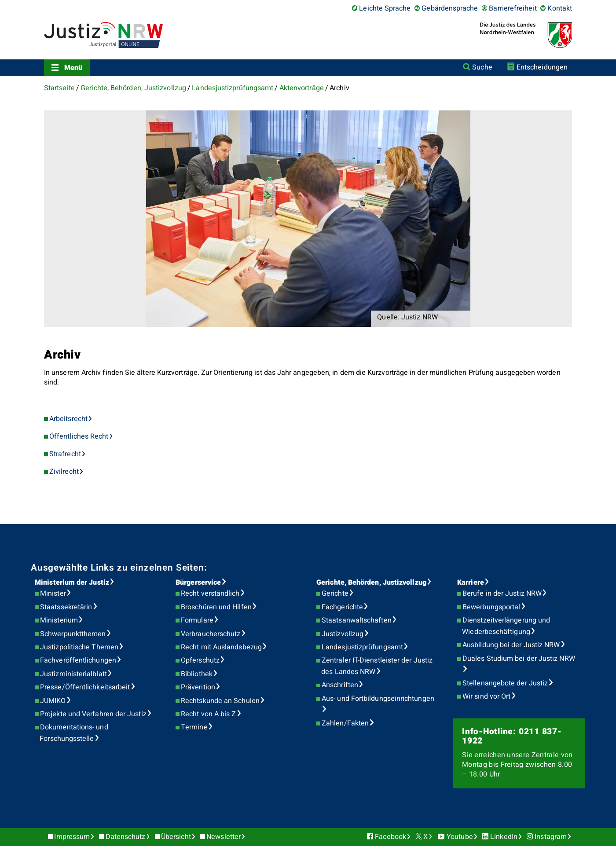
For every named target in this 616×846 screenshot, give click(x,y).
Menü (73, 68)
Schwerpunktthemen (73, 634)
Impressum (72, 837)
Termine (194, 727)
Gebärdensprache (450, 8)
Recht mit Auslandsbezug (221, 647)
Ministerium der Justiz (72, 582)
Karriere (471, 582)
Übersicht (176, 837)
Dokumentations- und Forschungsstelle (74, 733)
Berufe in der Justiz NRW (502, 593)
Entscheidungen (542, 67)
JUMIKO (53, 701)
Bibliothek (197, 674)
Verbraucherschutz (211, 634)
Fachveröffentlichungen (78, 660)
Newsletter (224, 837)
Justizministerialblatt (73, 674)
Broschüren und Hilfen (216, 607)
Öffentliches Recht (79, 436)
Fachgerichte (342, 607)
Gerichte (335, 593)
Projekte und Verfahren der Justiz (93, 714)
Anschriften (340, 685)
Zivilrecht (64, 472)
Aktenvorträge (302, 88)
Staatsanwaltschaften (357, 620)
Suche (482, 67)
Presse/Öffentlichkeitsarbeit (85, 687)
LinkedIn (504, 837)
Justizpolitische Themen (79, 647)
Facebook (390, 837)
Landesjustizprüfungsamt (233, 88)
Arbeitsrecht (68, 419)
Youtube (460, 837)
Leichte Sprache (385, 8)
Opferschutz (200, 660)
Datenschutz (126, 837)
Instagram (551, 837)
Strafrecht (65, 454)
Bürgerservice (198, 582)
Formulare (197, 620)
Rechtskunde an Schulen (220, 701)
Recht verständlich (210, 593)
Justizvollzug (343, 634)
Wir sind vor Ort (486, 696)
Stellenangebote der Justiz (505, 683)
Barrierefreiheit (513, 8)
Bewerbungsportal (491, 607)
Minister (53, 593)
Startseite (59, 88)
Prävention (198, 687)
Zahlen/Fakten (345, 723)
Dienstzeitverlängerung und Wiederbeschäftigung (506, 626)
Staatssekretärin (66, 607)
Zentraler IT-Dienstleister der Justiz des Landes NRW (377, 666)
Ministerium (59, 620)
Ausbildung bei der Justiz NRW (511, 645)
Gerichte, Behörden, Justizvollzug (133, 88)
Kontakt (560, 8)
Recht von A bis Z (208, 714)
